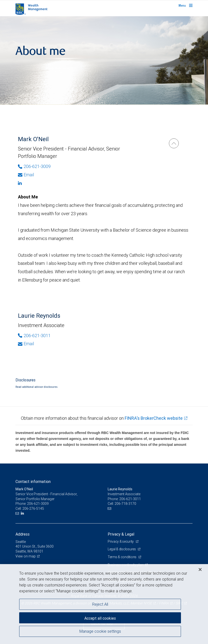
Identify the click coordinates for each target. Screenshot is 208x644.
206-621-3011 (130, 499)
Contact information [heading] (33, 481)
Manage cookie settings (100, 631)
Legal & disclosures (122, 549)
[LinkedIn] (23, 513)
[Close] (200, 569)
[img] (104, 60)
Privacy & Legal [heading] (121, 534)
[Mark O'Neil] (174, 143)
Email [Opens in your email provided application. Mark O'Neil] (26, 175)
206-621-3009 (38, 504)
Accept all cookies (100, 618)
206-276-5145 (33, 509)
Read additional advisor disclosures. (37, 387)
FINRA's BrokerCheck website (154, 418)
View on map (26, 556)
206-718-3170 (125, 504)
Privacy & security (121, 541)
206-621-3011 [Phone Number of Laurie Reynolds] (34, 336)
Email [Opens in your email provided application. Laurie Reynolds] (26, 344)
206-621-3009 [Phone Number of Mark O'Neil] (34, 166)
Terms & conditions (122, 557)
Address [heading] (22, 534)
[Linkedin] (74, 183)
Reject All (100, 604)
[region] (104, 604)
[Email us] (18, 513)
